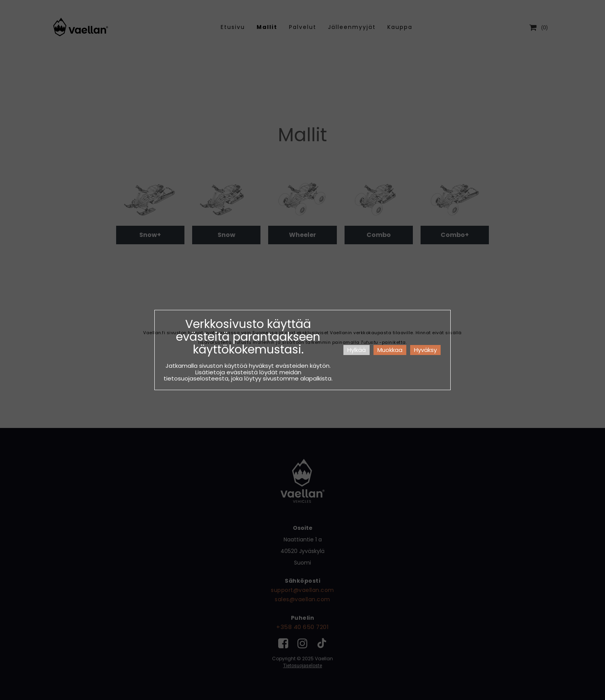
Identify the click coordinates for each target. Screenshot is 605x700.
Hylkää (357, 350)
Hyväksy (425, 350)
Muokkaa (390, 350)
